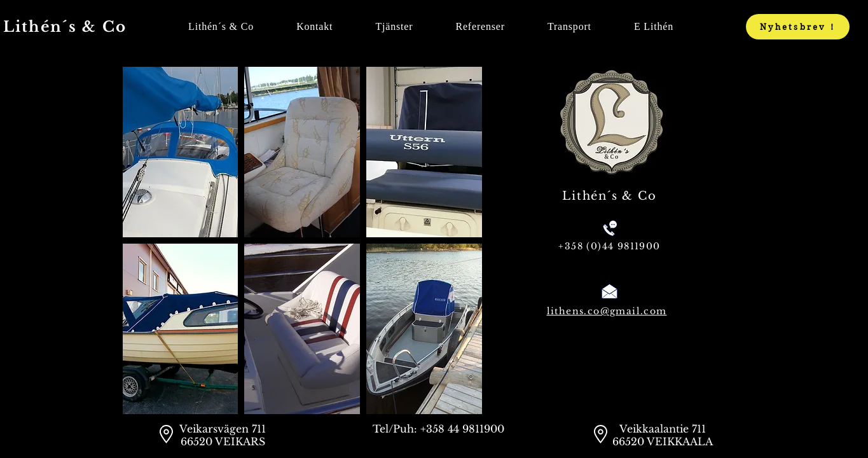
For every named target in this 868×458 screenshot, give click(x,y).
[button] (181, 152)
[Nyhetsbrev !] (798, 27)
